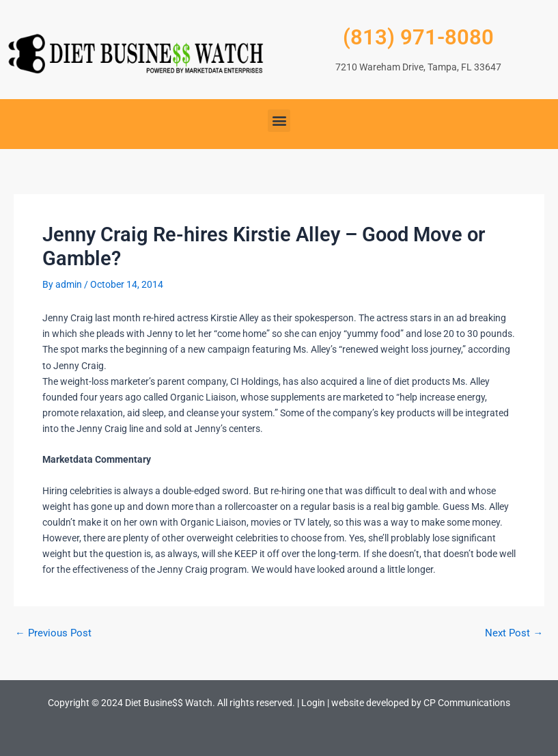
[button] (279, 121)
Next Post (514, 633)
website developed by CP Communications (421, 703)
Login (313, 703)
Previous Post (53, 633)
